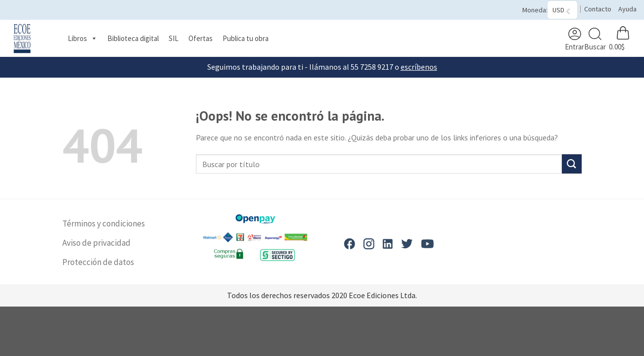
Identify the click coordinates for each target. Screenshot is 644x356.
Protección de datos (98, 262)
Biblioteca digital (133, 38)
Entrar (575, 39)
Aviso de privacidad (96, 243)
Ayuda (627, 9)
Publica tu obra (246, 38)
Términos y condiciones (104, 223)
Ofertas (201, 38)
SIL (174, 38)
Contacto (598, 9)
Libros (83, 39)
